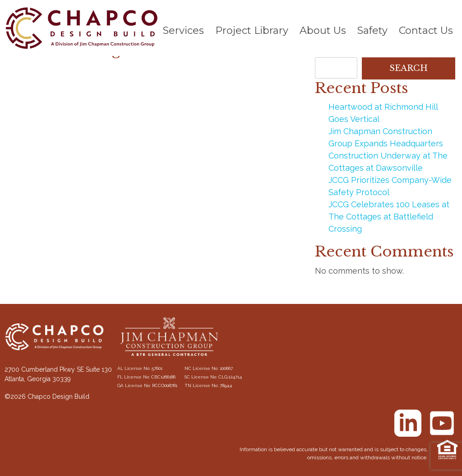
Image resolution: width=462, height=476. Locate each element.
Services (183, 30)
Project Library (252, 30)
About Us (323, 30)
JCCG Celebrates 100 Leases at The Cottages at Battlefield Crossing (389, 217)
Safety (372, 30)
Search (409, 68)
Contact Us (426, 30)
